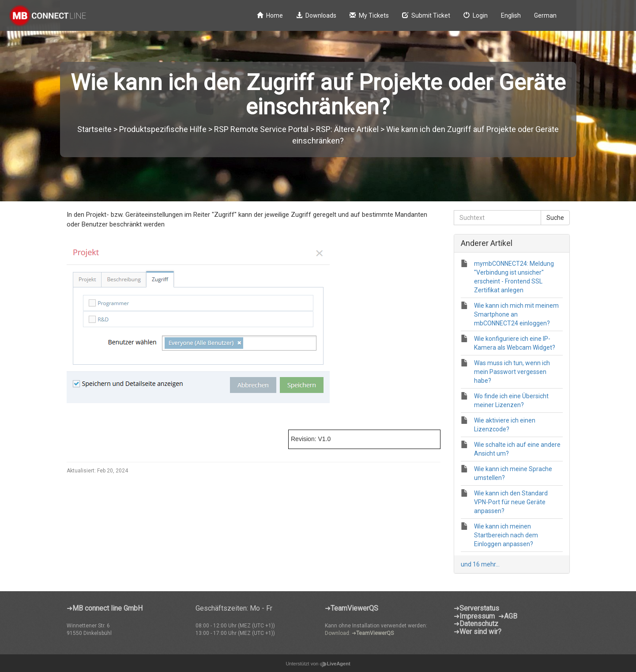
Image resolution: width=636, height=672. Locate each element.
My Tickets (369, 15)
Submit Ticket (426, 15)
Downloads (316, 15)
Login (476, 15)
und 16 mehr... (480, 564)
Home (270, 15)
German (545, 15)
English (511, 15)
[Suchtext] (497, 218)
